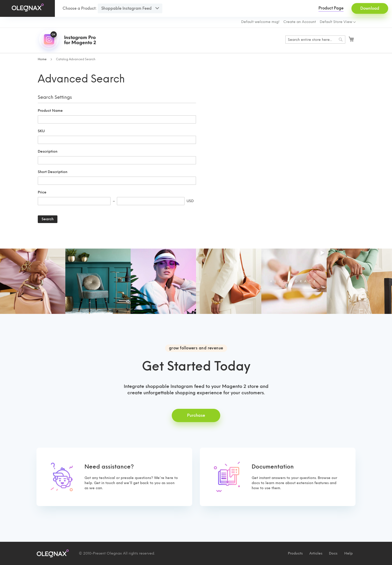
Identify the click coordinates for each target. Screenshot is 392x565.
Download (370, 8)
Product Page (331, 8)
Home (43, 59)
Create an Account (300, 22)
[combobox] (315, 40)
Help (348, 553)
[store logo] (68, 40)
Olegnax (114, 553)
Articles (316, 553)
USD (190, 201)
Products (295, 553)
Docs (333, 553)
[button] (338, 22)
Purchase (196, 415)
